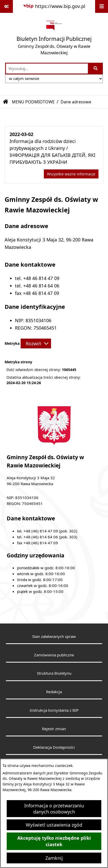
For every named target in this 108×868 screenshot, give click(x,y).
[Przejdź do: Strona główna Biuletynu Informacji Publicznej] (6, 102)
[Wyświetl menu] (102, 6)
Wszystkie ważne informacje (71, 174)
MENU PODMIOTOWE (33, 102)
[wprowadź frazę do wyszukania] (47, 69)
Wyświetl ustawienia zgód (54, 825)
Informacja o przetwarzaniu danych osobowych (54, 809)
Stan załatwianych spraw (54, 636)
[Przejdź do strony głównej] (54, 38)
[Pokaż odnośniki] (6, 6)
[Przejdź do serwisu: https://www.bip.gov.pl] (54, 6)
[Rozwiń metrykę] (36, 343)
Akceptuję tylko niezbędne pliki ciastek (54, 841)
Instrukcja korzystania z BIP (54, 710)
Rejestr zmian (54, 729)
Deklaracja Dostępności (54, 747)
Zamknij (54, 858)
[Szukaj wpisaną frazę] (96, 69)
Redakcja (54, 692)
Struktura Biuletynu (54, 673)
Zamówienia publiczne (54, 655)
